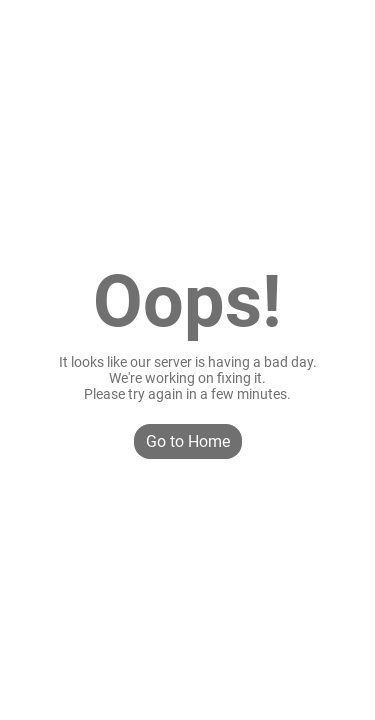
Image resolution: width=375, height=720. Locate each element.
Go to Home (188, 441)
